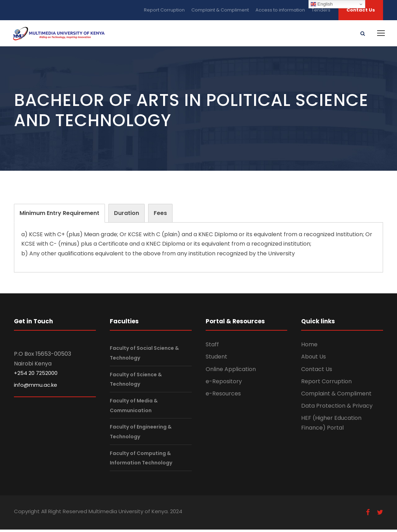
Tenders (321, 10)
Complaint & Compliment (220, 10)
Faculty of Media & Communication (134, 408)
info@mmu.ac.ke (36, 387)
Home (309, 347)
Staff (212, 347)
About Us (314, 359)
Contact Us (361, 10)
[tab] (59, 216)
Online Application (231, 371)
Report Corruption (164, 10)
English (322, 4)
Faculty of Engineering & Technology (141, 434)
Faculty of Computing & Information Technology (141, 460)
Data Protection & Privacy (337, 408)
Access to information (280, 10)
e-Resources (223, 396)
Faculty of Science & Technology (136, 381)
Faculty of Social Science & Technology (144, 355)
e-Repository (224, 383)
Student (216, 359)
